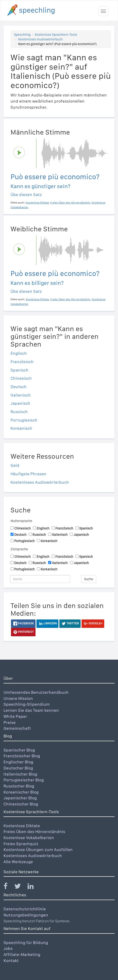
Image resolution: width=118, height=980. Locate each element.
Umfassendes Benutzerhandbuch (36, 692)
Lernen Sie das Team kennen (31, 710)
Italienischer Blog (20, 774)
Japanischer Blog (20, 798)
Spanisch (20, 370)
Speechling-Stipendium (27, 704)
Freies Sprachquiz (21, 844)
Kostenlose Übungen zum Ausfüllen (38, 849)
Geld (15, 465)
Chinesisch (21, 378)
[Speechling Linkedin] (34, 887)
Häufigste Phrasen (29, 474)
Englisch (19, 353)
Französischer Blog (22, 756)
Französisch (22, 362)
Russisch (19, 412)
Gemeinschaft (17, 728)
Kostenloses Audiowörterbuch (40, 39)
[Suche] (40, 579)
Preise (10, 722)
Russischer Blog (19, 786)
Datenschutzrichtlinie (25, 909)
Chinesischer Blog (21, 804)
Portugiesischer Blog (24, 780)
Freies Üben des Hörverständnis (34, 832)
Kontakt (11, 960)
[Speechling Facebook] (8, 887)
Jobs (8, 948)
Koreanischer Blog (21, 792)
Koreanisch (21, 428)
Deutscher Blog (18, 768)
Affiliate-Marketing (22, 954)
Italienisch (21, 395)
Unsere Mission (18, 698)
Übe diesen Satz (26, 195)
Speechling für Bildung (26, 942)
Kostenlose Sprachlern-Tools (56, 35)
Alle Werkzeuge (18, 862)
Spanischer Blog (19, 750)
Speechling (22, 35)
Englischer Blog (18, 762)
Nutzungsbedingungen (26, 915)
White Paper (15, 716)
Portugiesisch (24, 420)
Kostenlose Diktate (22, 826)
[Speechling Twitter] (20, 887)
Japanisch (20, 403)
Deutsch (19, 387)
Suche (89, 579)
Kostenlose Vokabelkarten (29, 838)
